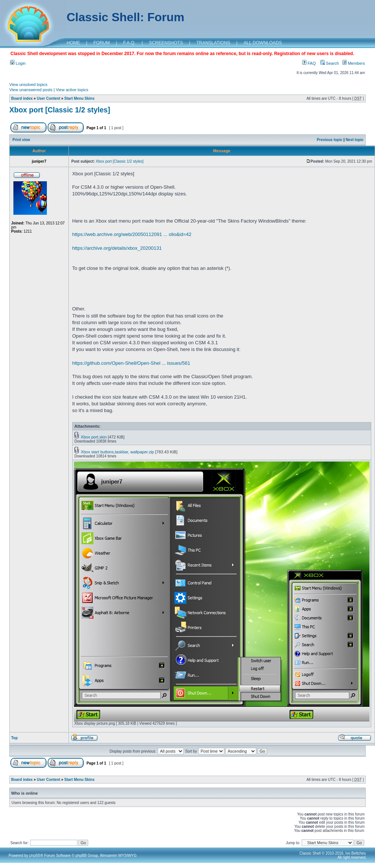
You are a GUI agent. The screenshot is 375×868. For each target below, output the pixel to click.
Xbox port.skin (94, 437)
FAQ (309, 63)
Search (330, 63)
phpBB (35, 856)
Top (15, 738)
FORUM (102, 43)
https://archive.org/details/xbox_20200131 (117, 248)
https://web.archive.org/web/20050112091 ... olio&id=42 (132, 234)
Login (18, 63)
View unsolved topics (28, 84)
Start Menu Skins (79, 98)
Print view (21, 140)
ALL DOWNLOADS (263, 43)
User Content (49, 98)
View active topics (72, 90)
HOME (73, 43)
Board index (22, 98)
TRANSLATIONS (213, 43)
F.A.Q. (129, 43)
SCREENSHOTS (166, 43)
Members (354, 63)
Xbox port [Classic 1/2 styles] (60, 110)
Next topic (355, 140)
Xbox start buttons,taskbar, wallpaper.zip (117, 452)
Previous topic (330, 140)
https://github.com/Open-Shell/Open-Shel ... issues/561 (131, 363)
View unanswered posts (31, 90)
